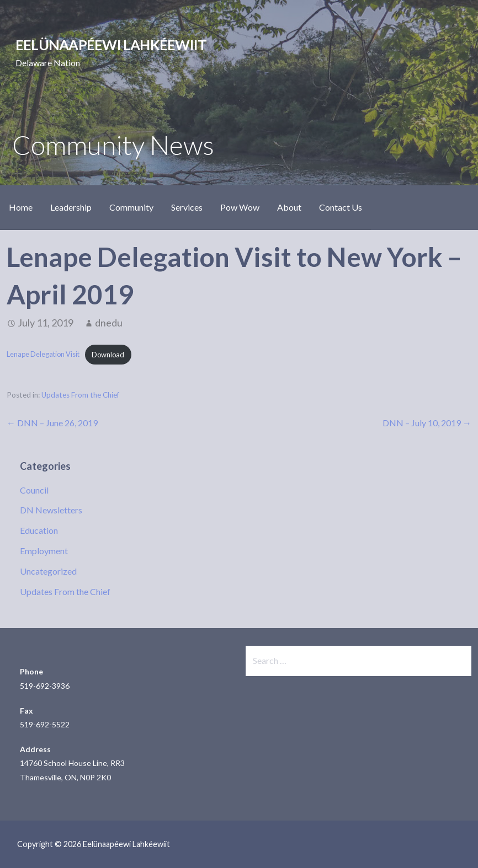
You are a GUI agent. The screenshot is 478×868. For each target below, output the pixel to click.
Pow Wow (240, 207)
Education (39, 530)
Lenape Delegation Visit (43, 355)
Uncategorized (48, 571)
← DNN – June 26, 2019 (52, 423)
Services (187, 207)
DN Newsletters (51, 510)
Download (108, 355)
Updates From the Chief (80, 395)
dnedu (109, 323)
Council (34, 490)
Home (21, 207)
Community (131, 207)
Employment (44, 551)
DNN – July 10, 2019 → (427, 423)
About (289, 207)
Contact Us (341, 207)
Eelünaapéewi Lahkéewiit (111, 45)
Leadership (71, 207)
